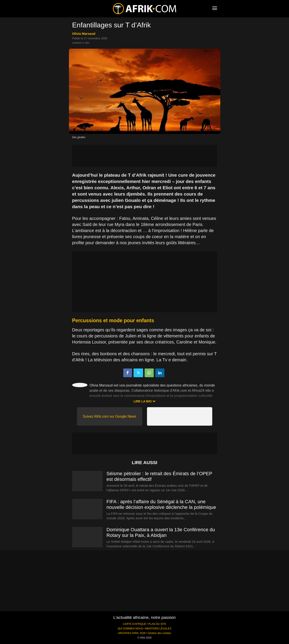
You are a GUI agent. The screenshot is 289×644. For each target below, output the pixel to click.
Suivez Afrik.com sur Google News (109, 416)
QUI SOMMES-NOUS (130, 629)
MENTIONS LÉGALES (158, 629)
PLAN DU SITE (157, 624)
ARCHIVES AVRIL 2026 (132, 633)
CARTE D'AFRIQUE (134, 624)
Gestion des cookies (159, 633)
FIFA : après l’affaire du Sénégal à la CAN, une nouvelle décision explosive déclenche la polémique (161, 504)
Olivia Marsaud (84, 34)
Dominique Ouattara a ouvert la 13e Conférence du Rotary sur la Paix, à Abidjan (161, 532)
